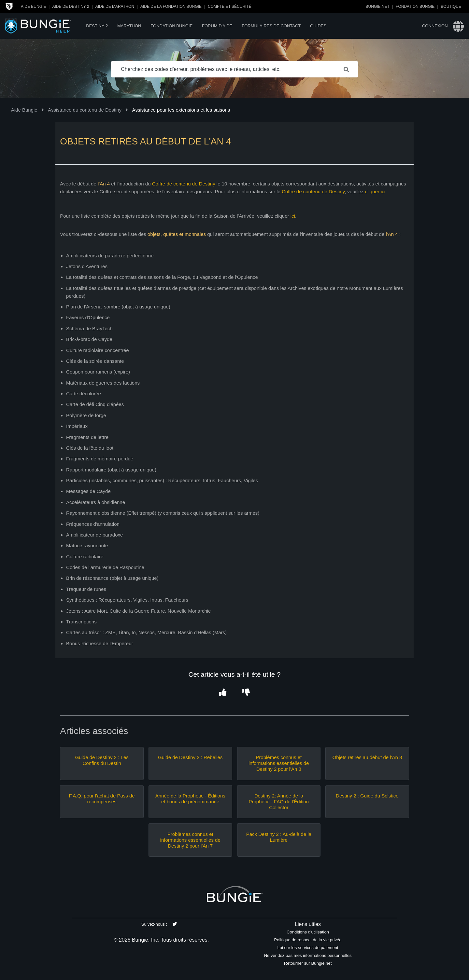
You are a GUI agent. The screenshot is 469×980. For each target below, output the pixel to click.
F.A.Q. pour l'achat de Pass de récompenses (102, 799)
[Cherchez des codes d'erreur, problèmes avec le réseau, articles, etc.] (234, 69)
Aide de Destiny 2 (71, 7)
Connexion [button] (435, 26)
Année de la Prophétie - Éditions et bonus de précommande (190, 799)
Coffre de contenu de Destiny (184, 184)
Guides (318, 26)
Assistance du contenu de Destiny (85, 110)
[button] (223, 693)
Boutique (451, 7)
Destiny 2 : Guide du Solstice (367, 796)
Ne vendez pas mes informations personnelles (308, 955)
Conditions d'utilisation (308, 932)
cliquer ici (375, 191)
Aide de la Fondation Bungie (171, 7)
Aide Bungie (33, 7)
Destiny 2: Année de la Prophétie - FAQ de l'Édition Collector (279, 802)
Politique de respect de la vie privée (308, 940)
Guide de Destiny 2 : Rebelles (190, 757)
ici (293, 216)
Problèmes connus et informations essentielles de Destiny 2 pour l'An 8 (279, 763)
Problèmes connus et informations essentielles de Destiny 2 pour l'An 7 (190, 840)
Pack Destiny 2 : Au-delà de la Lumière (279, 837)
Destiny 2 (97, 26)
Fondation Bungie (415, 7)
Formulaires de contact (271, 26)
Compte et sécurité (230, 7)
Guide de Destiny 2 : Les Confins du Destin (102, 760)
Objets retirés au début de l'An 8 (367, 757)
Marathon (129, 26)
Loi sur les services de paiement (308, 948)
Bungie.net (378, 7)
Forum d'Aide (217, 26)
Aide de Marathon (115, 7)
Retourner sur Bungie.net (308, 963)
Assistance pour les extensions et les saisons (181, 110)
